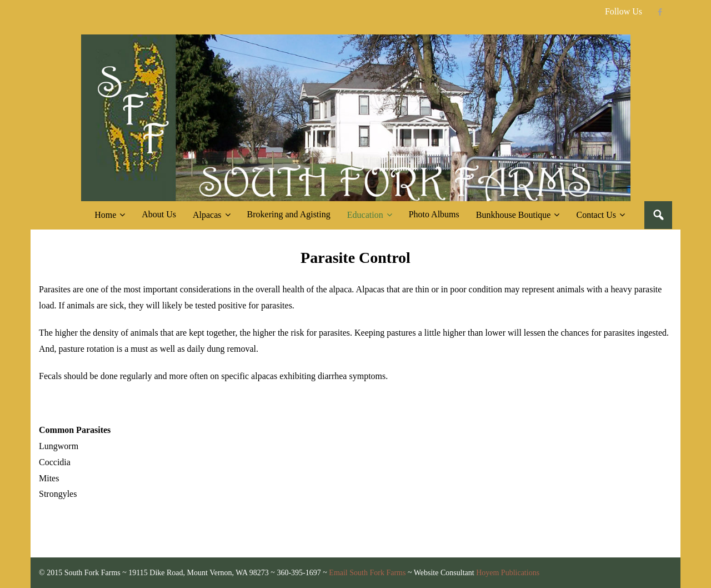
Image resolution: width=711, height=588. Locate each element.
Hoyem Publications (508, 573)
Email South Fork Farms (367, 573)
